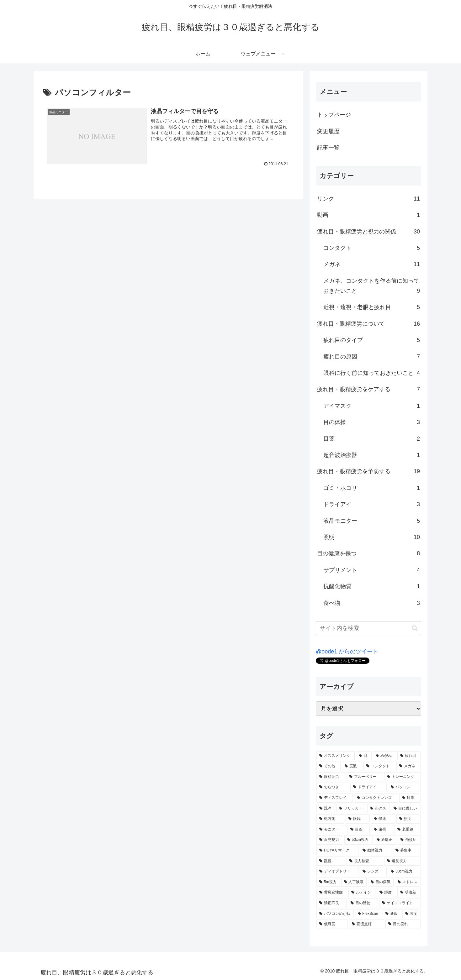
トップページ (334, 115)
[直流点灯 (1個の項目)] (367, 924)
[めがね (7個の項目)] (384, 756)
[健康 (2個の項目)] (383, 819)
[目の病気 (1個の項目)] (381, 882)
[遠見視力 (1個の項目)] (402, 861)
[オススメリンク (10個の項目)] (336, 756)
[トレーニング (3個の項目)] (402, 777)
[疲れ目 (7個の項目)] (409, 756)
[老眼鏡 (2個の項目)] (408, 830)
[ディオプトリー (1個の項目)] (337, 872)
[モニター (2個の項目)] (331, 830)
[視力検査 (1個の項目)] (365, 861)
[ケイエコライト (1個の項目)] (400, 903)
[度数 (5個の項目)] (352, 766)
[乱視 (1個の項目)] (331, 861)
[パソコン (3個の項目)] (404, 787)
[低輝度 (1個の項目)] (332, 924)
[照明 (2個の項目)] (408, 819)
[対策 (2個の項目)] (410, 798)
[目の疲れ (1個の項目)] (403, 924)
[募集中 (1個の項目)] (407, 851)
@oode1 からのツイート (347, 652)
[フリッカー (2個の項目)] (351, 809)
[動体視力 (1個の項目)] (376, 851)
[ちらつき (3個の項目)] (333, 787)
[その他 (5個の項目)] (329, 766)
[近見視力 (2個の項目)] (330, 840)
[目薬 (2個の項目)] (359, 830)
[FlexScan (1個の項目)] (368, 914)
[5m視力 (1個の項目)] (328, 882)
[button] (415, 628)
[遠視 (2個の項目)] (382, 830)
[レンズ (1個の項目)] (373, 872)
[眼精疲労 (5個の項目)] (331, 777)
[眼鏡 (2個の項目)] (358, 819)
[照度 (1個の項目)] (412, 914)
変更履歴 (328, 131)
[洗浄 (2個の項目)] (326, 809)
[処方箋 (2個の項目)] (330, 819)
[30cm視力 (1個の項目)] (404, 872)
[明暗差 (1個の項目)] (409, 893)
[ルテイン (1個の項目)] (362, 893)
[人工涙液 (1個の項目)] (354, 882)
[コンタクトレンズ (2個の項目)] (376, 798)
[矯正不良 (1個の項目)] (331, 903)
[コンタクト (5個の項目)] (379, 766)
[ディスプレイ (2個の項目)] (335, 798)
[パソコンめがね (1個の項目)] (335, 914)
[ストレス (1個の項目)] (408, 882)
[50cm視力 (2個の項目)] (358, 840)
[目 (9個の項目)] (364, 756)
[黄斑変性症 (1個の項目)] (332, 893)
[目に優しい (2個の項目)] (406, 809)
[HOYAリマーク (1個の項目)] (337, 851)
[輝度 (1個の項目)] (386, 893)
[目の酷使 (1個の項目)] (363, 903)
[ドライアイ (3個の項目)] (368, 787)
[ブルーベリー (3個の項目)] (365, 777)
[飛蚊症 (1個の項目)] (409, 840)
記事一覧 (328, 148)
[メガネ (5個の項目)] (408, 766)
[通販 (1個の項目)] (392, 914)
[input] (368, 628)
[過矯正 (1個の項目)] (385, 840)
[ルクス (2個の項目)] (378, 809)
